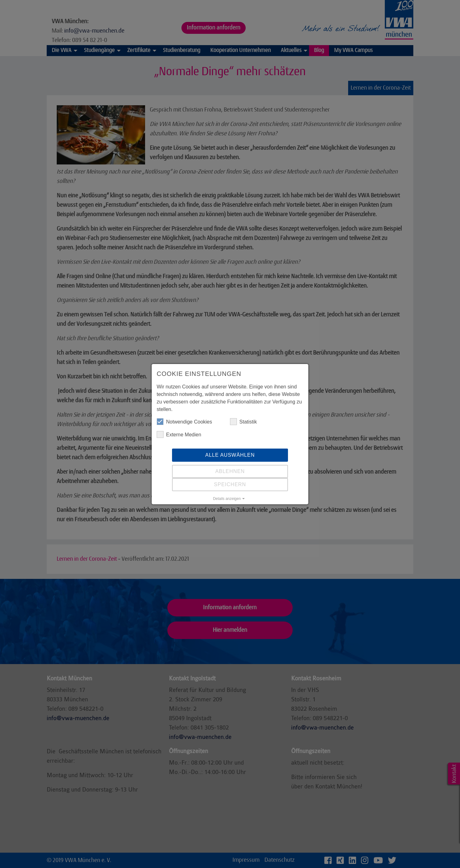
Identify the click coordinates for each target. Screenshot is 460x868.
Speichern (230, 484)
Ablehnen (230, 471)
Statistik (243, 422)
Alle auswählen (230, 455)
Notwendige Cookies (184, 422)
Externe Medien (179, 434)
